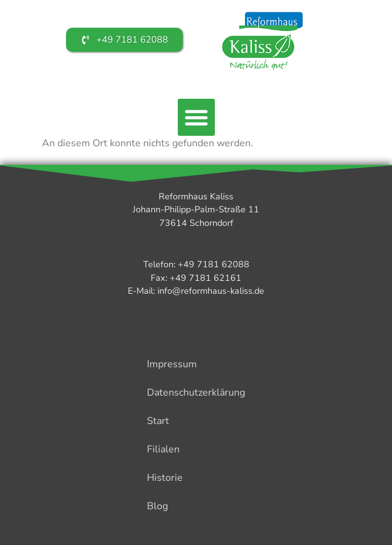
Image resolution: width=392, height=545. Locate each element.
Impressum (172, 364)
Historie (165, 478)
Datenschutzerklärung (196, 393)
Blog (157, 506)
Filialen (163, 449)
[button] (196, 117)
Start (158, 421)
